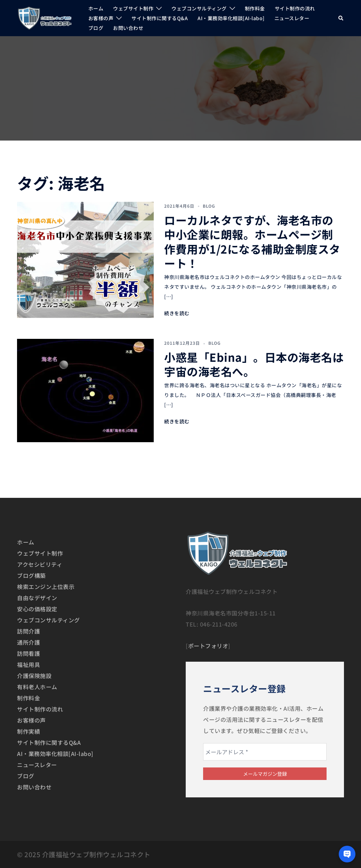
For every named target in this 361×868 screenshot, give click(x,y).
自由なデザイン (37, 598)
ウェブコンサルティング (199, 8)
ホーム (96, 8)
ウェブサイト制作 (133, 8)
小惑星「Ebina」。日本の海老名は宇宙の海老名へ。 (254, 364)
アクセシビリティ (40, 564)
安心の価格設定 (37, 609)
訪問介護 (29, 631)
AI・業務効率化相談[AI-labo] (231, 18)
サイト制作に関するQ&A (160, 18)
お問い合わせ (128, 28)
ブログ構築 (31, 575)
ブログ (96, 28)
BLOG (209, 206)
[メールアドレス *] (265, 752)
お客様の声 (101, 18)
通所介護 (29, 642)
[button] (341, 18)
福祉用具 (29, 664)
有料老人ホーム (37, 687)
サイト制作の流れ (295, 8)
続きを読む (177, 313)
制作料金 (255, 8)
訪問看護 (29, 653)
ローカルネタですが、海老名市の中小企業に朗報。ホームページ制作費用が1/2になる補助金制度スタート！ (252, 242)
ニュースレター (292, 18)
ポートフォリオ (208, 646)
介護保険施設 (34, 676)
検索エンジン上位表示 (46, 587)
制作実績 (29, 731)
